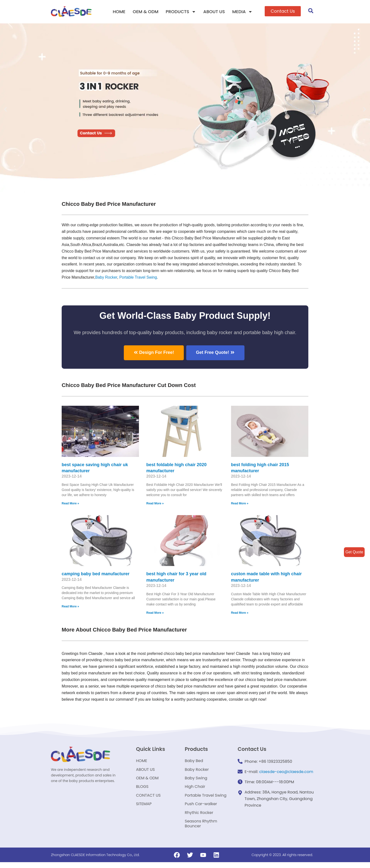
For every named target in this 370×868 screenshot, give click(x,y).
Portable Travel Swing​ (157, 278)
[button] (283, 11)
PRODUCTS (181, 12)
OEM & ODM (146, 12)
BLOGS (142, 790)
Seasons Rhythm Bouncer (201, 829)
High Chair (195, 790)
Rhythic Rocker (199, 817)
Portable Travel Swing (206, 799)
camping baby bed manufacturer (96, 574)
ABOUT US (214, 12)
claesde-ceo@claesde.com (286, 772)
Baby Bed (194, 762)
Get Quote (354, 552)
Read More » (70, 504)
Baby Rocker (125, 278)
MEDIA (242, 12)
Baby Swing (196, 780)
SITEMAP (144, 808)
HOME (119, 12)
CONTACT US (148, 799)
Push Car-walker (201, 808)
